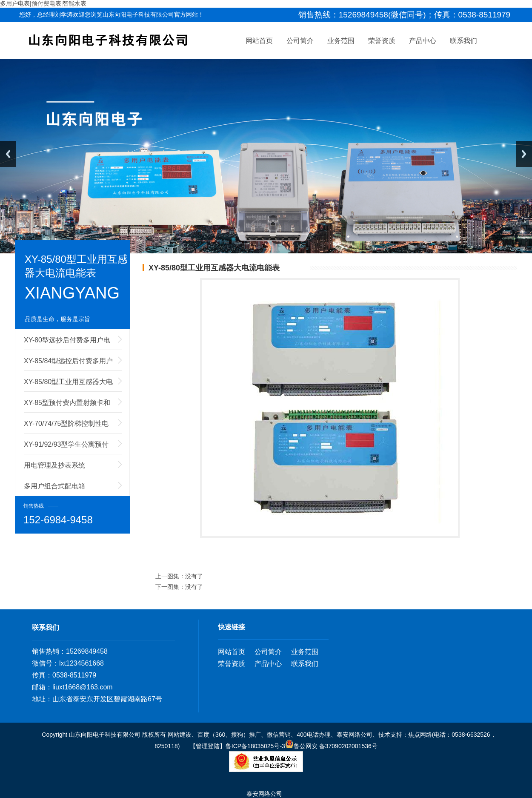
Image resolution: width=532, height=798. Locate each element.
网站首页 (259, 46)
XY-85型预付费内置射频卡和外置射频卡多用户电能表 (67, 406)
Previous (8, 154)
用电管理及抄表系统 (54, 465)
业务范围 (341, 46)
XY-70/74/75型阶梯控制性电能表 (66, 427)
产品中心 (423, 46)
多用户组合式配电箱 (54, 486)
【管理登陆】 (207, 746)
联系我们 (463, 46)
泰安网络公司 (264, 794)
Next (524, 154)
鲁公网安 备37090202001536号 (331, 746)
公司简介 (300, 46)
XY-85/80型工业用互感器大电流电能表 (68, 385)
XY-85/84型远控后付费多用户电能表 (68, 364)
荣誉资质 (382, 46)
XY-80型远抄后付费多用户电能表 (67, 343)
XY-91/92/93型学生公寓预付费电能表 (66, 448)
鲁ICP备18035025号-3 (255, 746)
